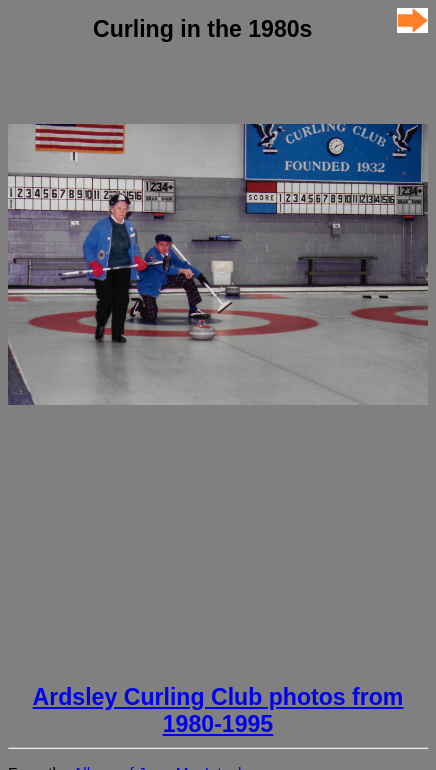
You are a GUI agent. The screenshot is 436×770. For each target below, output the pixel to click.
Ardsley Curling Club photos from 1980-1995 (218, 710)
